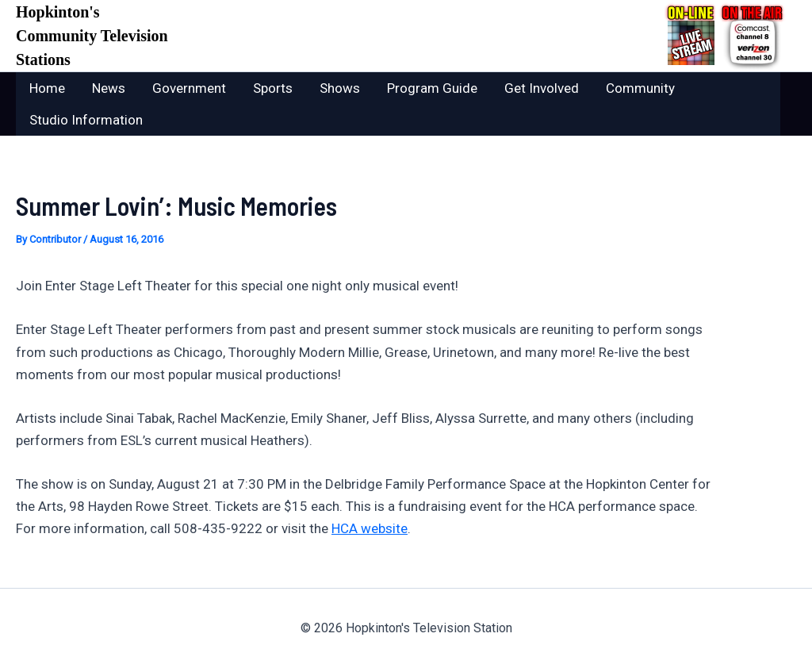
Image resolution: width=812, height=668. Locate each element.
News (109, 88)
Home (47, 88)
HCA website (370, 528)
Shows (340, 88)
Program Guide (432, 88)
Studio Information (86, 120)
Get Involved (542, 88)
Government (189, 88)
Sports (273, 88)
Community (640, 88)
